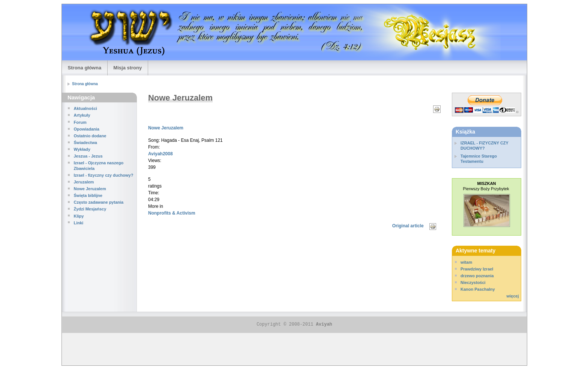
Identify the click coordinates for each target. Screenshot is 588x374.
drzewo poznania (477, 276)
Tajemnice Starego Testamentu (479, 159)
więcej (512, 296)
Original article (408, 226)
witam (466, 262)
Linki (79, 223)
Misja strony (127, 68)
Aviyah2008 (160, 154)
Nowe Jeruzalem (90, 189)
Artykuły (82, 115)
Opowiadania (87, 129)
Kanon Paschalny (478, 289)
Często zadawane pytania (99, 202)
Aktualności (85, 108)
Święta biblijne (88, 195)
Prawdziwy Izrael (477, 269)
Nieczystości (473, 282)
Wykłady (82, 149)
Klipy (79, 216)
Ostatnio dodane (90, 136)
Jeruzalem (84, 182)
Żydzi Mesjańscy (90, 209)
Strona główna (85, 68)
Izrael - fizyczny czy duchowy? (104, 175)
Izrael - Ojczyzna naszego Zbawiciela (99, 165)
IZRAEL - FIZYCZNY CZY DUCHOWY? (484, 146)
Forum (80, 122)
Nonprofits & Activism (172, 213)
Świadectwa (85, 143)
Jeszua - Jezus (88, 156)
